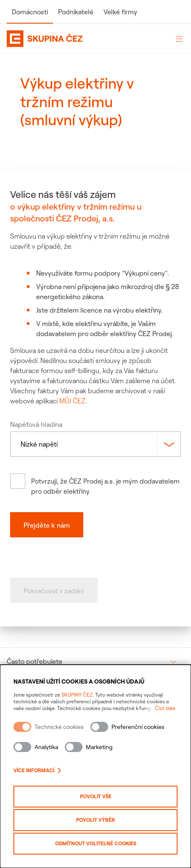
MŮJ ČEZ (72, 401)
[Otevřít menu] (179, 39)
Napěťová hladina (36, 424)
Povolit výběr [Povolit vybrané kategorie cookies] (95, 820)
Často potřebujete (34, 661)
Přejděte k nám (47, 525)
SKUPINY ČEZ (77, 695)
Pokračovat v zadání (54, 591)
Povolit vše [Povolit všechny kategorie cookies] (96, 796)
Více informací (37, 770)
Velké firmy (120, 12)
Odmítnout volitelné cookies (96, 843)
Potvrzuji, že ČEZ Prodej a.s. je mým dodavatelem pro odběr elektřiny (105, 486)
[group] (95, 661)
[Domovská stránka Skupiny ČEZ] (86, 39)
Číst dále (165, 708)
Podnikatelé (76, 12)
